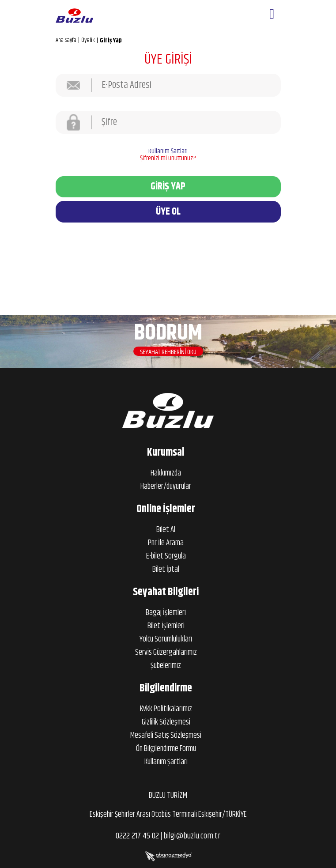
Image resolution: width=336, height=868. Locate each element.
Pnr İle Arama (166, 543)
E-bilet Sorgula (166, 556)
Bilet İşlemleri (166, 626)
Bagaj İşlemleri (166, 613)
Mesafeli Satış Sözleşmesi (166, 736)
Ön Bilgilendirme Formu (166, 749)
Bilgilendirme (166, 688)
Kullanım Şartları (168, 151)
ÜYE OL (168, 212)
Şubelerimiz (166, 666)
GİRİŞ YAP (168, 187)
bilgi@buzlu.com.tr (192, 836)
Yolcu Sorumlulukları (166, 639)
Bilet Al (166, 530)
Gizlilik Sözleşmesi (166, 722)
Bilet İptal (166, 570)
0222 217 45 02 (137, 836)
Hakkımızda (166, 473)
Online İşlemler (166, 509)
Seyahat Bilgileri (166, 592)
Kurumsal (166, 453)
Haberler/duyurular (166, 487)
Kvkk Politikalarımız (166, 709)
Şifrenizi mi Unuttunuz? (168, 159)
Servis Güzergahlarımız (166, 653)
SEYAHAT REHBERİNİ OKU (168, 354)
